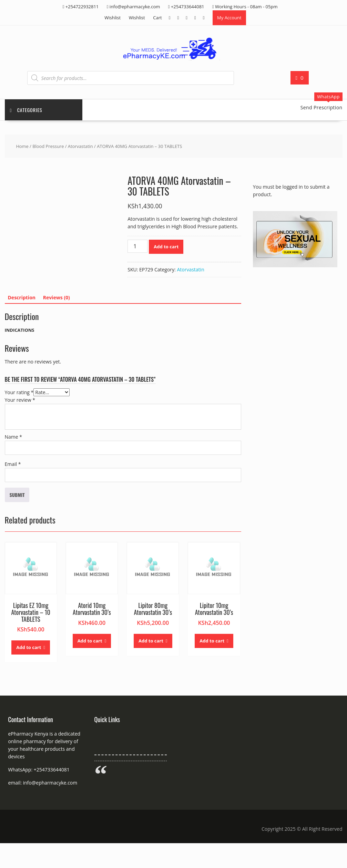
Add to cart (166, 247)
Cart (157, 18)
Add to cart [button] (29, 647)
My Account (229, 18)
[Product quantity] (137, 246)
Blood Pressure (48, 146)
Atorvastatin (80, 146)
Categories (26, 110)
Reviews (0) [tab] (57, 297)
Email (13, 464)
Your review (20, 400)
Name (14, 437)
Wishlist (113, 18)
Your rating (19, 392)
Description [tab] (22, 297)
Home (22, 146)
